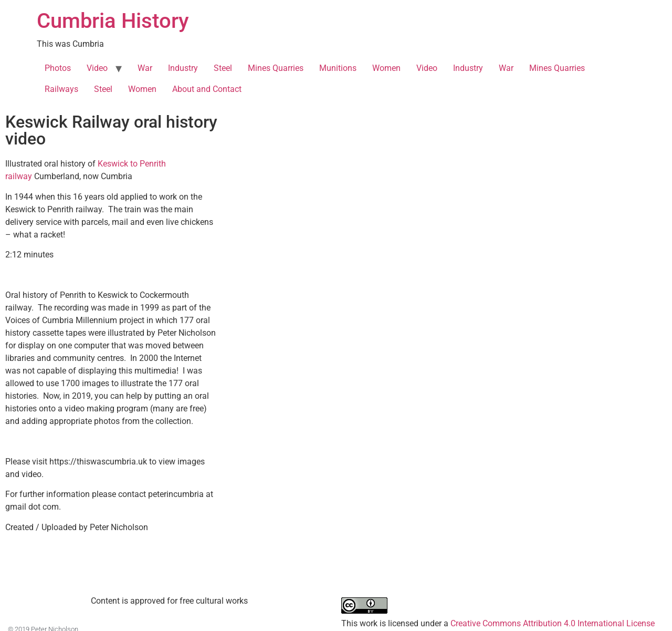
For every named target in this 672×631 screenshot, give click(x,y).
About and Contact (207, 89)
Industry (183, 68)
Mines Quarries (276, 68)
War (145, 68)
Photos (58, 68)
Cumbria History (113, 21)
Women (386, 68)
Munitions (338, 68)
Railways (61, 89)
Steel (223, 68)
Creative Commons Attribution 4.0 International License (553, 623)
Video (97, 68)
